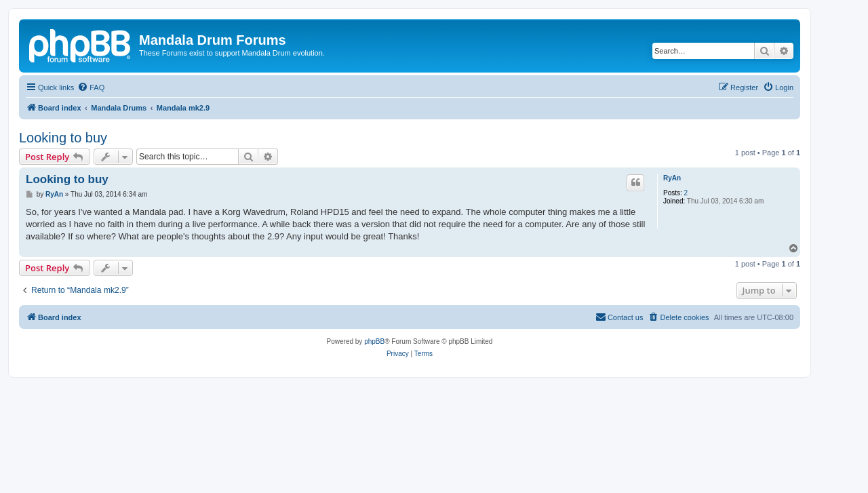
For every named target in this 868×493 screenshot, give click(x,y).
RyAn (672, 178)
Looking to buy (63, 138)
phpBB (374, 341)
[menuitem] (91, 87)
